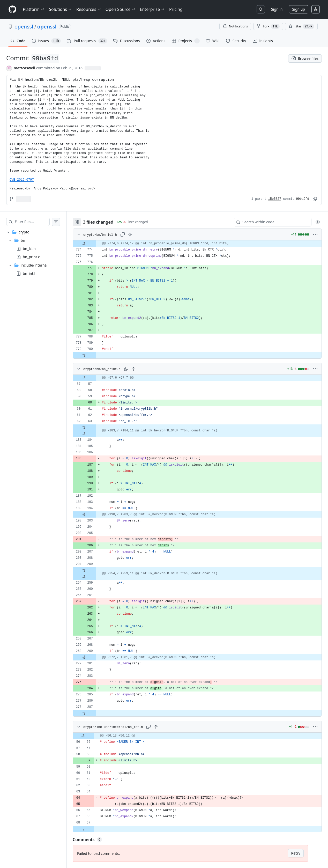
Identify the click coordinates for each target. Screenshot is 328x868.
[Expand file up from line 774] (95, 244)
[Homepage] (12, 9)
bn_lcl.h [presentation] (29, 249)
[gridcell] (202, 244)
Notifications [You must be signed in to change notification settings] (235, 26)
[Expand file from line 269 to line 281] (95, 657)
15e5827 (275, 199)
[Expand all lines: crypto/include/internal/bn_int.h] (166, 727)
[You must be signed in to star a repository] (301, 26)
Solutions (61, 9)
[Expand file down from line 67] (94, 829)
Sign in (277, 9)
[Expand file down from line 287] (95, 713)
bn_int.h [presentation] (30, 273)
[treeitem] (38, 253)
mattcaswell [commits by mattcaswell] (24, 68)
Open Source (121, 9)
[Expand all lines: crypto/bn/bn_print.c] (144, 369)
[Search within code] (270, 222)
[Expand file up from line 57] (95, 378)
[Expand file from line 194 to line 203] (95, 514)
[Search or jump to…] (261, 9)
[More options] (315, 234)
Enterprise (152, 9)
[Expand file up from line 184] (95, 434)
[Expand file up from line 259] (95, 577)
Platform (34, 9)
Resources (89, 9)
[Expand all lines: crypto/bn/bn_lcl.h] (140, 234)
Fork (268, 26)
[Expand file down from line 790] (95, 355)
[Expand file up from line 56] (94, 736)
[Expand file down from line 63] (95, 428)
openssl (24, 27)
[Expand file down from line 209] (95, 570)
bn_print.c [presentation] (31, 257)
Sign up (299, 9)
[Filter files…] (37, 222)
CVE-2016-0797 (22, 180)
